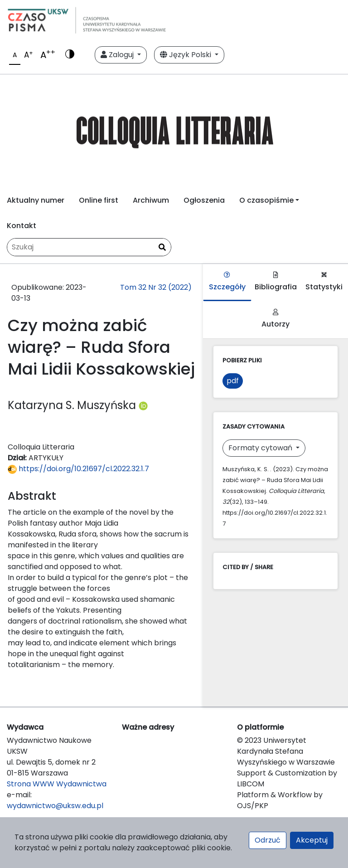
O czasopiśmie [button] (266, 200)
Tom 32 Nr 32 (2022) (156, 287)
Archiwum (151, 200)
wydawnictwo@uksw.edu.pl (55, 806)
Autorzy (275, 319)
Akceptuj (312, 840)
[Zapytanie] (89, 247)
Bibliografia (276, 282)
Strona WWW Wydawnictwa (57, 784)
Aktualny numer (36, 200)
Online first (99, 200)
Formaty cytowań (261, 448)
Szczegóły (227, 282)
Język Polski (186, 55)
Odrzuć (268, 840)
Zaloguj (118, 55)
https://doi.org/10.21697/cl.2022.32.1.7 (78, 469)
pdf (233, 381)
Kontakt (22, 226)
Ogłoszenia (204, 200)
